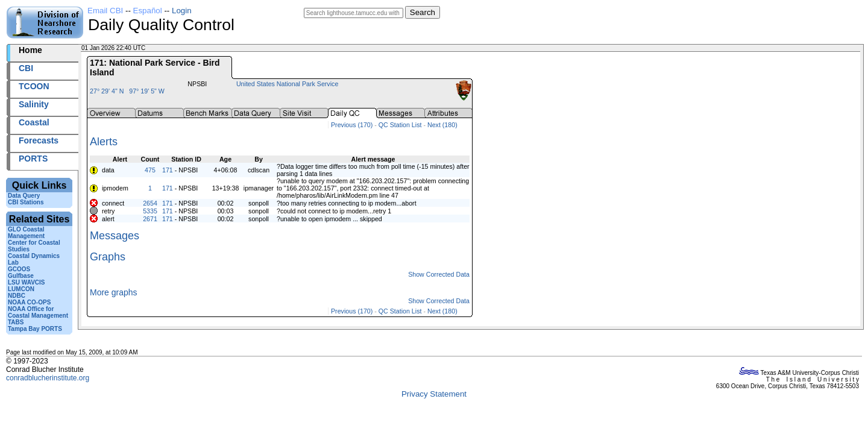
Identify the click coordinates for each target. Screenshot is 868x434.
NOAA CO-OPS (29, 302)
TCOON (34, 86)
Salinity (34, 104)
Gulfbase (21, 276)
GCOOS (19, 269)
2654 (150, 203)
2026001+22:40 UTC (175, 48)
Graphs (108, 257)
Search (423, 12)
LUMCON (21, 289)
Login (182, 11)
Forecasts (39, 140)
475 (150, 170)
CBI (26, 68)
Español (148, 11)
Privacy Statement (434, 394)
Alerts (104, 142)
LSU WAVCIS (26, 282)
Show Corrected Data (439, 274)
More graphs (114, 292)
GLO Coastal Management (26, 233)
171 (168, 170)
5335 (150, 211)
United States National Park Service (287, 84)
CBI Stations (26, 202)
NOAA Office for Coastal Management (38, 312)
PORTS (33, 159)
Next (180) (442, 125)
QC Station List (400, 125)
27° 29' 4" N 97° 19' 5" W (127, 91)
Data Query (24, 196)
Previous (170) (352, 125)
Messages (115, 236)
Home (30, 50)
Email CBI (105, 11)
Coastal (34, 122)
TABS (16, 322)
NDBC (17, 296)
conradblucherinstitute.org (48, 378)
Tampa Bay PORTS (35, 329)
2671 (150, 219)
